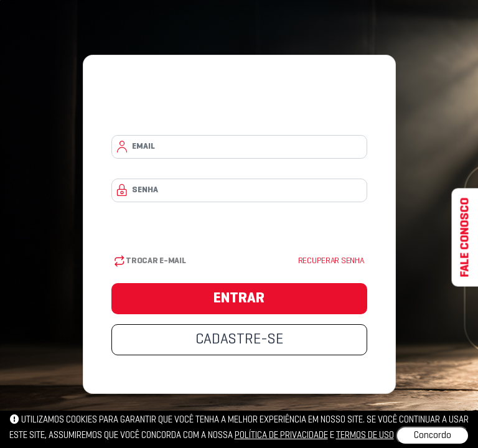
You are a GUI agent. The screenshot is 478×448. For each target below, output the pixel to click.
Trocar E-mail (150, 261)
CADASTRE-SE (239, 340)
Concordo (433, 436)
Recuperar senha (331, 261)
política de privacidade (281, 436)
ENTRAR (239, 299)
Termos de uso (365, 436)
